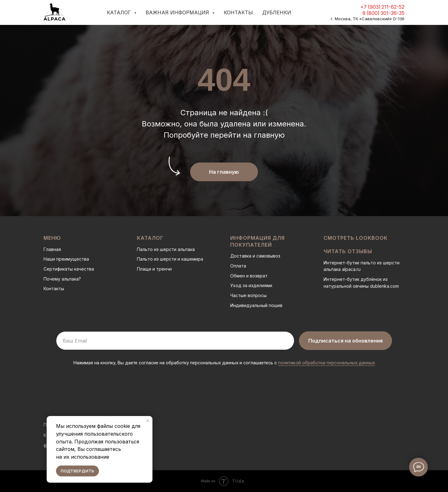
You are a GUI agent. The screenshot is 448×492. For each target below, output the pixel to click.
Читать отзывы (348, 251)
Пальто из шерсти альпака (166, 249)
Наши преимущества (66, 259)
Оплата (238, 266)
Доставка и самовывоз (255, 256)
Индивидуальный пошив (256, 305)
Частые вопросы (248, 295)
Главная (52, 249)
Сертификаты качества (69, 269)
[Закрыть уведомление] (148, 421)
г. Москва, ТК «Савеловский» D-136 (368, 19)
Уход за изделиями (251, 285)
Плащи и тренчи (154, 269)
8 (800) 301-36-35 (383, 13)
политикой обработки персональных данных (327, 363)
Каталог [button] (120, 12)
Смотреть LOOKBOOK (356, 238)
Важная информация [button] (178, 12)
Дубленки (277, 12)
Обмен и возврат (249, 276)
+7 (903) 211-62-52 (382, 7)
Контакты (238, 12)
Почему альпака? (62, 279)
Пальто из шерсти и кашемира (170, 259)
